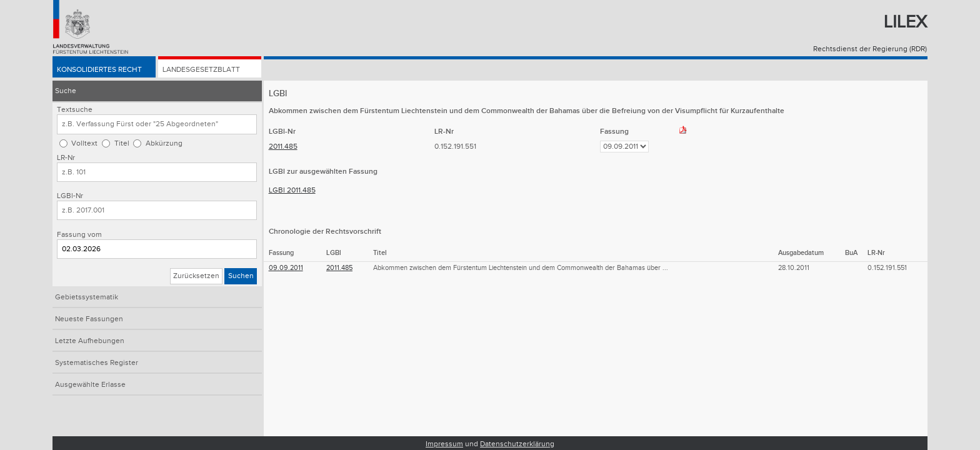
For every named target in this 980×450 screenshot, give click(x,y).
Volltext (84, 143)
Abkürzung (164, 143)
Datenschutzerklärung (517, 444)
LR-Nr (66, 158)
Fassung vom (79, 235)
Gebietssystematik (87, 297)
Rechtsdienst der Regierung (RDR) (870, 49)
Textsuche (75, 110)
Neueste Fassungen (89, 319)
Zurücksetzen (196, 276)
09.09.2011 (286, 268)
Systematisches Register (97, 363)
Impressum (444, 444)
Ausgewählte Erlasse (90, 385)
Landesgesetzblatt (201, 70)
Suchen (241, 276)
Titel (122, 143)
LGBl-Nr (70, 196)
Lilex (905, 22)
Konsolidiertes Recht (99, 70)
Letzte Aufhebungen (90, 341)
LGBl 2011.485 (292, 190)
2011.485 (283, 147)
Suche (66, 91)
